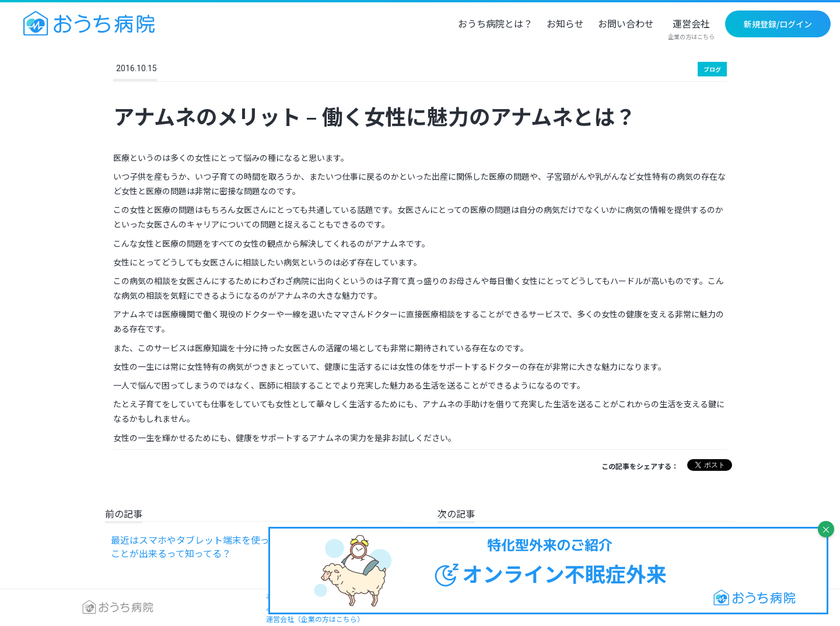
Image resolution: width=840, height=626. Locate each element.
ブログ (712, 69)
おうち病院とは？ (495, 25)
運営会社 (691, 30)
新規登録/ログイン (778, 24)
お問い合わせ (626, 25)
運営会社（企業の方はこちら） (315, 619)
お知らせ (565, 25)
